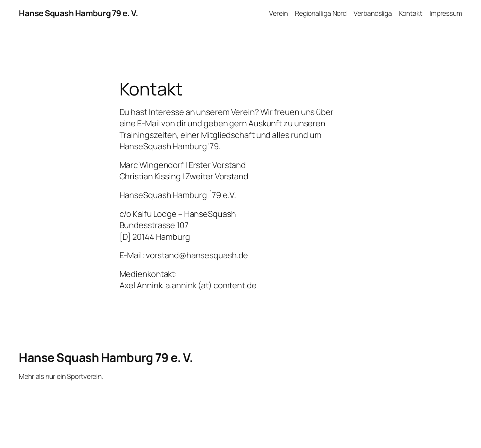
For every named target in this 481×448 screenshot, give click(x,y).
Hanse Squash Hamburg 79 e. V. (79, 13)
